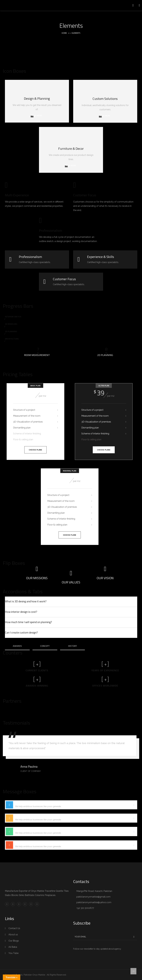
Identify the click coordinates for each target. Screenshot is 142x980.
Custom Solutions (105, 99)
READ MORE (37, 116)
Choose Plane (35, 450)
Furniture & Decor (71, 149)
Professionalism (51, 230)
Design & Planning (37, 98)
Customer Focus (85, 195)
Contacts (81, 881)
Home (64, 33)
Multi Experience (17, 195)
